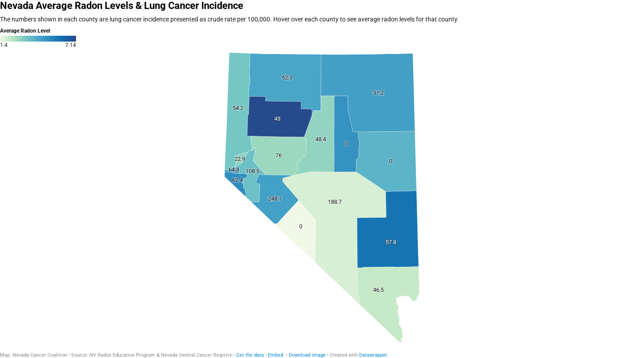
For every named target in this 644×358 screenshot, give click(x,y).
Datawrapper (373, 355)
